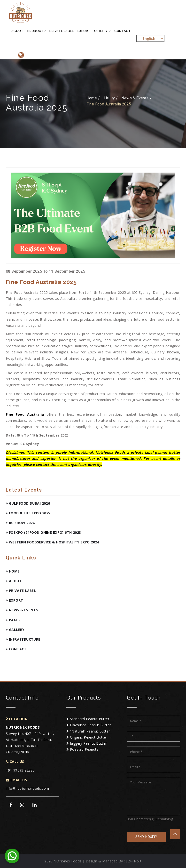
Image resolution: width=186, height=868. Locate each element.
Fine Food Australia (25, 414)
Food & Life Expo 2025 (28, 513)
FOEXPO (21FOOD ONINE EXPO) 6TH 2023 (43, 532)
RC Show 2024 (20, 523)
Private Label (61, 31)
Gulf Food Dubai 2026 (28, 503)
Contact (123, 31)
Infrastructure (23, 639)
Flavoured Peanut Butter (89, 725)
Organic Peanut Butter (87, 737)
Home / (93, 98)
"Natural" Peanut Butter (88, 731)
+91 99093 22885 (20, 770)
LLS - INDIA (134, 861)
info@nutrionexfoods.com (27, 788)
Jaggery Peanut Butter (87, 743)
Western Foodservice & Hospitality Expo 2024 (52, 542)
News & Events (22, 610)
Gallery (15, 630)
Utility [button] (102, 31)
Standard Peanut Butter (88, 719)
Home (13, 571)
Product (36, 31)
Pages (13, 620)
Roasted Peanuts (82, 749)
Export (84, 31)
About (17, 31)
